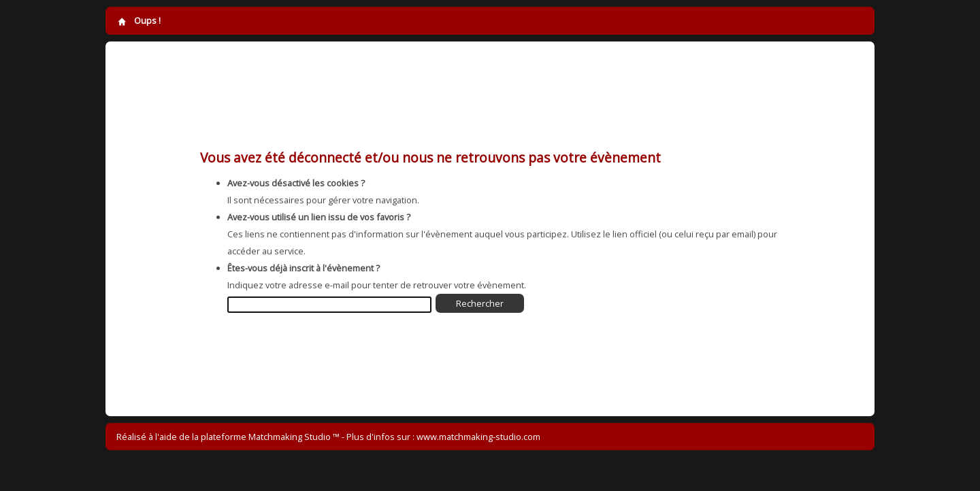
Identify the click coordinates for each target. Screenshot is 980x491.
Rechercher (480, 303)
